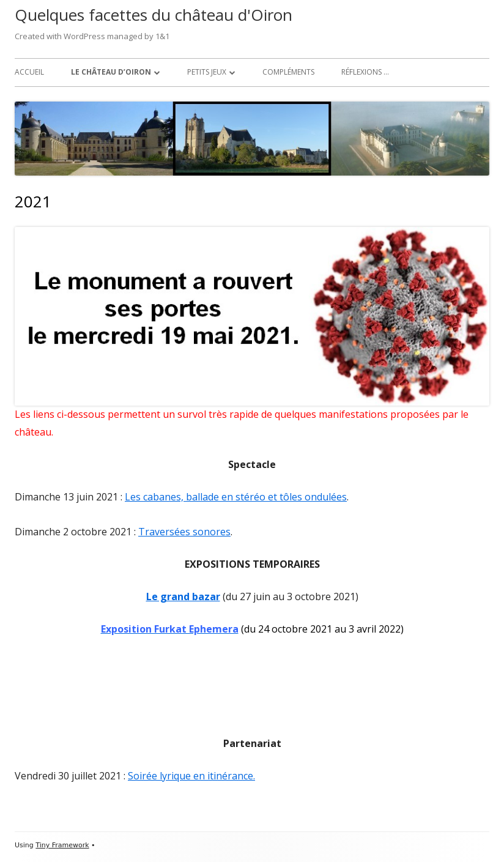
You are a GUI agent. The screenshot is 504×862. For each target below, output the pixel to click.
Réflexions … (365, 72)
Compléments (288, 72)
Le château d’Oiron (111, 72)
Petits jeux (207, 72)
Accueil (29, 72)
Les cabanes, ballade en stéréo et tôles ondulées (236, 497)
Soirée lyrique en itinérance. (191, 776)
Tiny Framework (62, 845)
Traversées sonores (184, 532)
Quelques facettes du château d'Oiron (154, 15)
